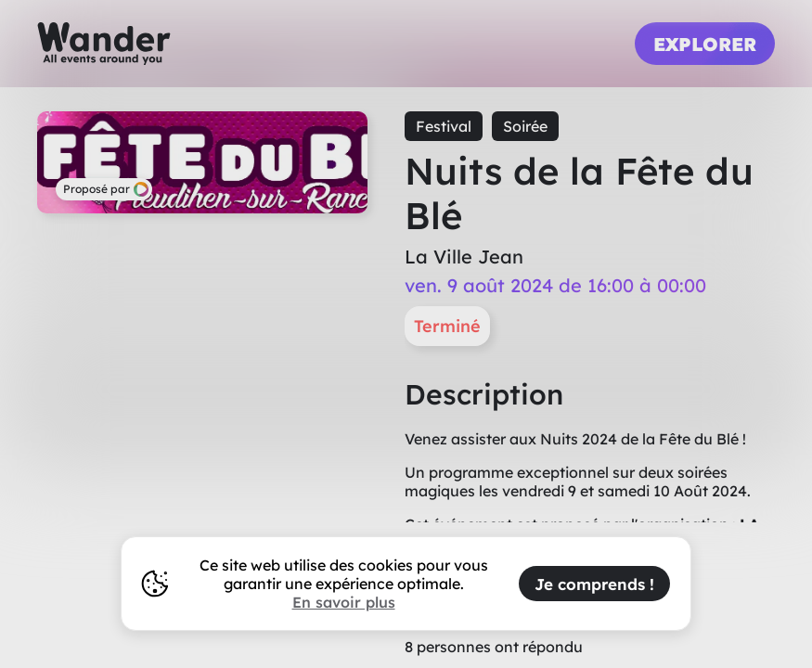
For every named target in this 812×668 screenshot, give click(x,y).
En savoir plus (344, 602)
